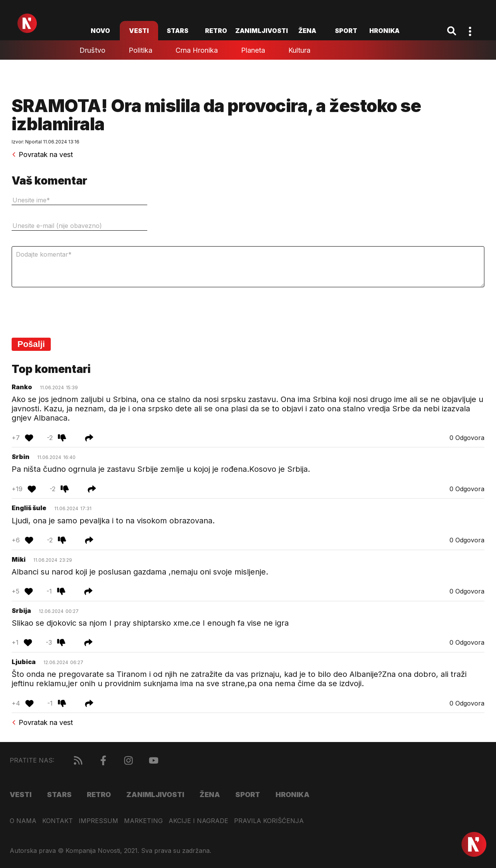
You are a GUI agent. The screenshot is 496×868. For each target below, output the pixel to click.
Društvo (92, 50)
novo (100, 31)
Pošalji (31, 344)
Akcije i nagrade (198, 821)
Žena (307, 31)
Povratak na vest (42, 155)
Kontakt (58, 821)
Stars (177, 31)
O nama (23, 821)
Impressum (98, 821)
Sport (346, 31)
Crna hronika (197, 50)
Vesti (139, 31)
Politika (140, 50)
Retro (216, 31)
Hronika (384, 31)
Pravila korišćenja (269, 821)
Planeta (253, 50)
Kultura (299, 50)
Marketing (143, 821)
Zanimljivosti (262, 31)
